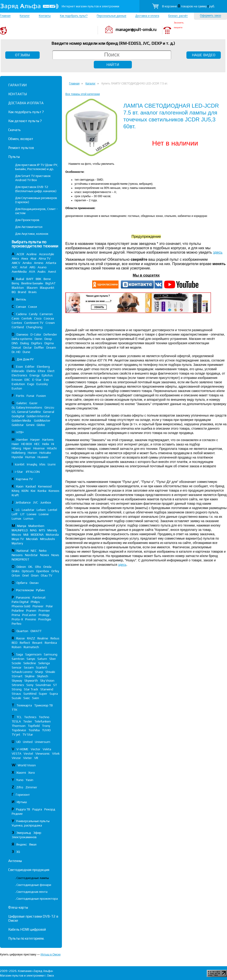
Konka (42, 491)
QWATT (36, 631)
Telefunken (43, 721)
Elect (51, 371)
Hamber (22, 440)
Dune (26, 352)
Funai (30, 396)
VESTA (17, 753)
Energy (35, 375)
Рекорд (50, 809)
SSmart (17, 676)
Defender (50, 334)
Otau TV (47, 575)
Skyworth (31, 680)
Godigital (18, 416)
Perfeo (17, 624)
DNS (15, 343)
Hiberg (16, 448)
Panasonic (23, 597)
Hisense (39, 448)
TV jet (16, 734)
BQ (14, 292)
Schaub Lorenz (22, 672)
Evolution (18, 384)
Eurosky (42, 384)
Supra (54, 694)
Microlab (32, 539)
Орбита (22, 583)
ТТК (14, 710)
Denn (38, 339)
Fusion (41, 396)
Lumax (17, 518)
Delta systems (22, 339)
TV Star (28, 734)
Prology (44, 615)
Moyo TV (18, 539)
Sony (30, 685)
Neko (43, 551)
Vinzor (16, 758)
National (22, 551)
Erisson (17, 380)
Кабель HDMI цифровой (27, 929)
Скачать (14, 130)
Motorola (52, 535)
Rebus (55, 638)
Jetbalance (23, 502)
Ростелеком (25, 590)
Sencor (17, 667)
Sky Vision (47, 680)
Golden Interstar (38, 416)
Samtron (18, 659)
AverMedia (19, 272)
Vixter (28, 758)
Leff (15, 514)
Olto (38, 567)
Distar (28, 347)
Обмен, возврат (21, 139)
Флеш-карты (18, 907)
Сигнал (21, 307)
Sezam (29, 667)
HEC (37, 444)
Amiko (27, 263)
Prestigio (45, 619)
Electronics (19, 375)
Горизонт (23, 795)
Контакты (45, 16)
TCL (19, 717)
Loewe (32, 514)
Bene (47, 279)
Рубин (40, 590)
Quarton (22, 631)
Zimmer (31, 787)
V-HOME (22, 749)
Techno (44, 717)
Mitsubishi (47, 539)
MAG (33, 530)
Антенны (15, 861)
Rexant (37, 643)
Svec (27, 698)
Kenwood (45, 486)
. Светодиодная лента (31, 892)
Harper (35, 440)
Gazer (33, 403)
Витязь (21, 299)
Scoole (16, 663)
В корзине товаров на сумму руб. (188, 6)
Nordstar (31, 555)
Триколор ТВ (43, 705)
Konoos (54, 491)
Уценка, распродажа (27, 825)
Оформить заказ (210, 16)
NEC (34, 551)
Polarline (18, 610)
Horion (32, 453)
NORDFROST (20, 559)
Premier (44, 610)
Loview (44, 514)
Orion (35, 575)
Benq (15, 283)
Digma (49, 343)
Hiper (27, 448)
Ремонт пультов (21, 148)
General (49, 412)
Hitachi (52, 448)
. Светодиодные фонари (33, 885)
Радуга (37, 809)
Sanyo (31, 659)
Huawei (43, 457)
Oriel (25, 575)
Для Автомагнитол (29, 227)
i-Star (19, 472)
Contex (17, 323)
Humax (30, 457)
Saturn (42, 659)
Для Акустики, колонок (32, 234)
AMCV (16, 263)
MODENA (37, 535)
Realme (43, 638)
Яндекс (22, 844)
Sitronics (18, 685)
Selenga (44, 663)
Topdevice (19, 730)
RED (15, 643)
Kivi (33, 491)
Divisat (16, 347)
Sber (53, 659)
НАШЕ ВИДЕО (204, 55)
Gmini (30, 425)
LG (18, 510)
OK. (30, 567)
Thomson (19, 726)
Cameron (46, 314)
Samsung (51, 654)
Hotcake (45, 453)
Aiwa (25, 258)
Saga (19, 654)
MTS (42, 530)
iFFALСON (33, 472)
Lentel (53, 510)
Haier (15, 444)
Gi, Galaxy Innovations (27, 407)
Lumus (29, 518)
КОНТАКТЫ (18, 94)
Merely (52, 530)
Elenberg (43, 367)
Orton (16, 575)
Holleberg (19, 453)
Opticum (28, 571)
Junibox (46, 502)
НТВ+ (20, 432)
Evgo (31, 384)
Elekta (31, 371)
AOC (15, 267)
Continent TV (34, 323)
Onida (47, 567)
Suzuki (16, 698)
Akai (33, 258)
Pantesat (39, 597)
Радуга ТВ (23, 809)
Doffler (39, 347)
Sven (36, 698)
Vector (36, 749)
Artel (24, 267)
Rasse (21, 638)
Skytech (43, 676)
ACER (20, 254)
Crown (50, 323)
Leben (41, 510)
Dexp (48, 339)
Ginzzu (49, 407)
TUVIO (46, 730)
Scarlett (42, 667)
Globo (41, 425)
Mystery (17, 543)
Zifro (20, 787)
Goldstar (18, 425)
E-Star (37, 380)
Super (43, 694)
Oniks (16, 571)
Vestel (28, 753)
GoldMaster (42, 420)
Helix (46, 444)
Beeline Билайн (32, 283)
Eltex (42, 371)
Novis (55, 555)
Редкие (17, 814)
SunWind (30, 694)
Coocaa (49, 318)
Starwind (47, 689)
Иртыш (22, 802)
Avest (52, 272)
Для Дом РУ (25, 359)
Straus (16, 694)
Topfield (34, 726)
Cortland (18, 327)
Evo (46, 380)
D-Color (36, 334)
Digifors (37, 343)
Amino (39, 263)
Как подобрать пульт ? (26, 112)
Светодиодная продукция (29, 870)
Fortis (20, 396)
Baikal (20, 279)
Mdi (26, 535)
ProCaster (29, 615)
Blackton (18, 288)
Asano (42, 267)
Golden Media (22, 420)
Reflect (25, 643)
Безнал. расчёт (178, 16)
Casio (15, 318)
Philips (35, 602)
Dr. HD (16, 352)
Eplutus (47, 375)
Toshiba (34, 730)
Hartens (48, 440)
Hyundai (17, 457)
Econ (19, 367)
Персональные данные (112, 16)
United (28, 742)
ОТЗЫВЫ (22, 55)
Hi (53, 444)
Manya (22, 526)
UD (19, 742)
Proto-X (17, 619)
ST (55, 685)
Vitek (56, 753)
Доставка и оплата (147, 16)
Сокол (33, 307)
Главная (5, 16)
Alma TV (44, 258)
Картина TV (25, 479)
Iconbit (20, 464)
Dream (51, 347)
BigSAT (50, 283)
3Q (18, 852)
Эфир (37, 833)
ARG (32, 267)
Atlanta (51, 263)
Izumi (52, 464)
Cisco (38, 318)
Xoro (32, 773)
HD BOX (27, 444)
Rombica (51, 643)
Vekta (47, 749)
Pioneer (38, 606)
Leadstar (28, 510)
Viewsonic (43, 753)
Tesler (28, 721)
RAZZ (31, 638)
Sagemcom (33, 654)
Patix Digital (20, 602)
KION (25, 491)
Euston (17, 388)
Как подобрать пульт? (74, 16)
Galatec (22, 403)
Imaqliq (32, 464)
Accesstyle (47, 254)
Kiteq (15, 491)
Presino (31, 619)
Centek (27, 318)
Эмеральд (24, 833)
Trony (46, 726)
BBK (39, 279)
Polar (49, 606)
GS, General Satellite (26, 412)
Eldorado (18, 371)
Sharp (39, 672)
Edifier (30, 367)
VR (36, 758)
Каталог (25, 16)
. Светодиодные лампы (32, 878)
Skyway (17, 680)
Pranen (31, 610)
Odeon (21, 567)
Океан (34, 583)
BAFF (30, 279)
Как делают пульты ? (25, 121)
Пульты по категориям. (26, 938)
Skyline (30, 676)
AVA (32, 272)
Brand (22, 292)
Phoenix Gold (21, 606)
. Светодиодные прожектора (36, 899)
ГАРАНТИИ (17, 85)
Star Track (31, 689)
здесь (218, 252)
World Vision (27, 765)
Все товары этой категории (83, 94)
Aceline (32, 254)
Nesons (17, 555)
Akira (15, 258)
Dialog (25, 343)
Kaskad (31, 486)
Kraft (15, 495)
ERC (27, 380)
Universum (43, 742)
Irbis (42, 464)
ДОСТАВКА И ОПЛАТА (26, 103)
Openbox (43, 571)
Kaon (20, 486)
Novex (45, 555)
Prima (16, 615)
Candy (33, 314)
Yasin (29, 780)
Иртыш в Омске (51, 955)
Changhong (34, 327)
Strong (17, 689)
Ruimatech (31, 647)
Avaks (42, 272)
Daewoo (22, 334)
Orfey (55, 571)
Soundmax (43, 685)
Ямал (33, 844)
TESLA (16, 721)
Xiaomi (21, 773)
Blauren (32, 288)
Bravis (33, 292)
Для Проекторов (27, 220)
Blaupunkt (47, 288)
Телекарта (24, 705)
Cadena (21, 314)
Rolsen (17, 647)
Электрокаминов (24, 837)
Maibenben (36, 526)
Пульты (14, 157)
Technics (30, 717)
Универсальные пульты (33, 821)
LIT (22, 514)
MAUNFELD (20, 530)
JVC (36, 502)
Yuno (20, 780)
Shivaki (50, 672)
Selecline (30, 663)
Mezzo (16, 535)
